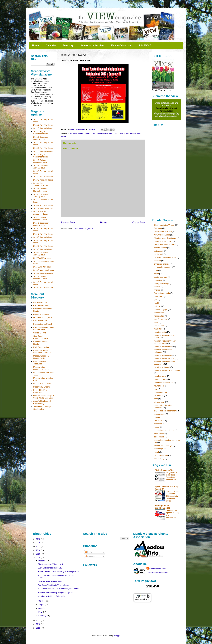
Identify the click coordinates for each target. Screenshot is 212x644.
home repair (159, 313)
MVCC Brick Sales (162, 235)
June (41, 608)
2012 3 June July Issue (43, 151)
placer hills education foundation (163, 406)
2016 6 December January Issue (41, 254)
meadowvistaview (158, 568)
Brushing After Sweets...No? (50, 581)
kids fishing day (161, 319)
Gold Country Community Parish (41, 337)
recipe (157, 427)
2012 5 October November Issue (40, 161)
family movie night (162, 283)
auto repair (159, 251)
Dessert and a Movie (163, 231)
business (158, 254)
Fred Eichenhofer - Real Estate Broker (43, 329)
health (157, 303)
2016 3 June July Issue (43, 249)
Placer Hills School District (165, 245)
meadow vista (160, 332)
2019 (38, 539)
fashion (157, 287)
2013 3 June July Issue (43, 180)
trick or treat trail (161, 455)
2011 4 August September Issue (40, 133)
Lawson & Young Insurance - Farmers (42, 352)
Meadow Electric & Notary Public (41, 357)
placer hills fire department (165, 411)
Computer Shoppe (41, 314)
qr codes (158, 417)
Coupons (158, 228)
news (156, 389)
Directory (68, 45)
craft (156, 271)
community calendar (163, 267)
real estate (158, 420)
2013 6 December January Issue (41, 195)
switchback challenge (163, 445)
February (43, 616)
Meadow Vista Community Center (41, 368)
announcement (160, 248)
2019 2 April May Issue (43, 288)
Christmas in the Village (164, 225)
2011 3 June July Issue (43, 128)
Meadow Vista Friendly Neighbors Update (56, 593)
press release (160, 414)
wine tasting (159, 459)
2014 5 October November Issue (40, 219)
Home (35, 45)
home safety (159, 316)
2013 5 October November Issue (40, 190)
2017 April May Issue (42, 258)
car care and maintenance (165, 257)
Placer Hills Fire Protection (40, 391)
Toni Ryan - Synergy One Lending (42, 408)
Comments (91, 556)
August (42, 605)
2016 (38, 550)
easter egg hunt (161, 277)
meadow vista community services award (165, 342)
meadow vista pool (162, 367)
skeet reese (159, 433)
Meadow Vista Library (163, 241)
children (157, 261)
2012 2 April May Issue (43, 148)
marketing (158, 329)
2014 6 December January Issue (82, 133)
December (43, 561)
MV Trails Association (42, 384)
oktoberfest (120, 133)
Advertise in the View (92, 45)
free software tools (162, 293)
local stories (159, 326)
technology (159, 449)
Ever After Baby (40, 321)
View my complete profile (157, 572)
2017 (38, 546)
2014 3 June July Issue (43, 209)
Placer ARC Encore (42, 387)
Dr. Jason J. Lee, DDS (43, 318)
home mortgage (161, 309)
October (42, 601)
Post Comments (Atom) (83, 228)
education (158, 280)
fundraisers (159, 296)
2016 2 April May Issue (43, 246)
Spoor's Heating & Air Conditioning (42, 402)
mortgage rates (160, 379)
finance (157, 290)
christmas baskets (162, 264)
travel (156, 452)
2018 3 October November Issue (40, 278)
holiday (157, 306)
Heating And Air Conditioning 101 (162, 507)
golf (156, 300)
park (156, 399)
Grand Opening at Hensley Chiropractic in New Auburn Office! (172, 496)
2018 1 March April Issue (44, 270)
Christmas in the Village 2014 (50, 564)
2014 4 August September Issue (40, 213)
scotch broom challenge (164, 430)
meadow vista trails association (167, 371)
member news (160, 376)
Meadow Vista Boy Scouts (165, 238)
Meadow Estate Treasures (40, 363)
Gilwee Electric (40, 333)
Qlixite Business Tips (164, 470)
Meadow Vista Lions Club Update (52, 596)
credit (156, 274)
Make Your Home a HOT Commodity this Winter (58, 589)
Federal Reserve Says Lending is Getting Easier (58, 572)
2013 (38, 620)
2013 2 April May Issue (43, 177)
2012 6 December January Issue (41, 167)
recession (158, 424)
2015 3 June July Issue (43, 237)
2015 (38, 554)
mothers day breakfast (163, 382)
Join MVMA (145, 45)
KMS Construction (41, 347)
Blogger (117, 636)
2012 (38, 624)
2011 (38, 628)
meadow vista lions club (164, 359)
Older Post (139, 223)
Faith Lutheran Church (43, 324)
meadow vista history (163, 355)
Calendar (51, 45)
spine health (159, 437)
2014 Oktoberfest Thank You (50, 568)
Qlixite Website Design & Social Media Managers (44, 397)
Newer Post (68, 223)
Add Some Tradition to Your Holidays (53, 585)
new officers (159, 386)
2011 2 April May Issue (43, 125)
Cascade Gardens (41, 305)
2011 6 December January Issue (41, 138)
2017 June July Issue (42, 267)
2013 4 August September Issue (40, 184)
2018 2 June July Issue (43, 273)
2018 (38, 543)
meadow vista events (105, 133)
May (40, 612)
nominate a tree (161, 392)
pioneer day (159, 402)
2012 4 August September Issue (40, 156)
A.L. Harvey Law (40, 302)
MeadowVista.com (121, 45)
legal (156, 322)
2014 (38, 558)
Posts (88, 552)
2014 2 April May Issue (43, 205)
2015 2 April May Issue (43, 234)
